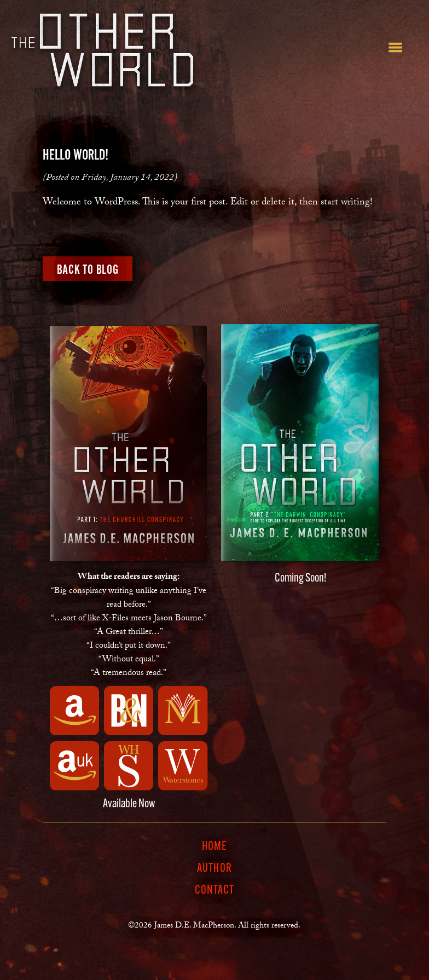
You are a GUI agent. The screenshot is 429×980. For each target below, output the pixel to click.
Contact (215, 891)
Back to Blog (88, 269)
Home (215, 847)
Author (214, 869)
